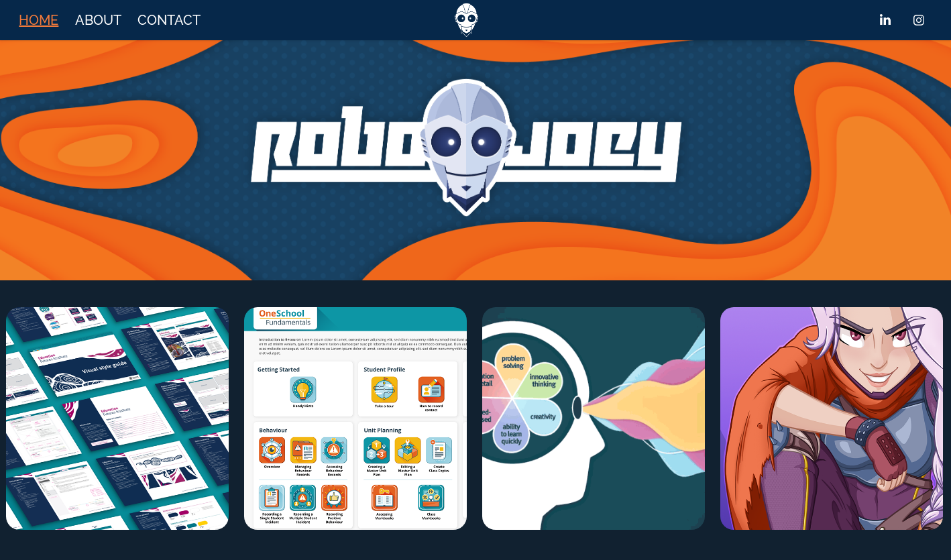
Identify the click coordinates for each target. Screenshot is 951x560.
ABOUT (98, 20)
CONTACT (169, 20)
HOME (39, 20)
